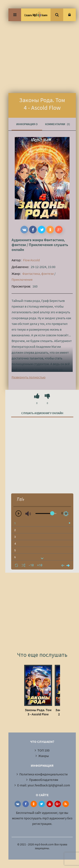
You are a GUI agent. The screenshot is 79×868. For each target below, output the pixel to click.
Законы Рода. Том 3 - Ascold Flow (38, 712)
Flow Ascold (31, 260)
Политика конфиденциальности (44, 774)
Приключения (41, 245)
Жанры (44, 756)
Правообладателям (44, 780)
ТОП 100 (44, 750)
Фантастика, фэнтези (38, 274)
